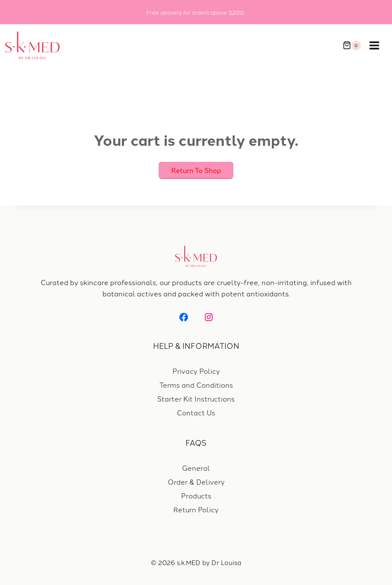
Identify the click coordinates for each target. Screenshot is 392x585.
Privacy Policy (196, 371)
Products (196, 495)
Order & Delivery (196, 482)
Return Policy (196, 509)
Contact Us (196, 412)
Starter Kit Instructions (196, 399)
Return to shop (196, 170)
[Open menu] (379, 45)
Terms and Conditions (196, 385)
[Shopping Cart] (352, 45)
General (196, 468)
